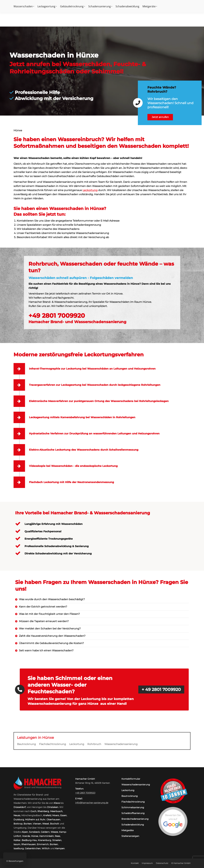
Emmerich (43, 844)
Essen (63, 815)
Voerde (26, 836)
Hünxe (35, 836)
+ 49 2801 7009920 (161, 690)
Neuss (17, 815)
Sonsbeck (34, 832)
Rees (57, 836)
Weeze (54, 832)
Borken (28, 824)
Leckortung (90, 190)
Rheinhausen (29, 844)
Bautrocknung (26, 744)
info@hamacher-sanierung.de (92, 803)
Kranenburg (45, 840)
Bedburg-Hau (29, 840)
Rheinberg (43, 811)
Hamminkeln (46, 836)
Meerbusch (56, 811)
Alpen (25, 832)
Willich (46, 848)
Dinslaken (53, 807)
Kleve (57, 803)
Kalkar (17, 840)
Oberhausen (53, 820)
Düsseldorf (20, 807)
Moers (56, 815)
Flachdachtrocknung (53, 744)
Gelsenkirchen (33, 848)
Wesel (46, 824)
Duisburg (19, 820)
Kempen (60, 848)
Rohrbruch (94, 744)
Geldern (45, 832)
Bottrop (18, 824)
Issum (17, 844)
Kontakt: (159, 3)
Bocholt (55, 824)
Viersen (37, 824)
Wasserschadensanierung (121, 744)
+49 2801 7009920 (179, 3)
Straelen (57, 840)
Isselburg (19, 848)
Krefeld (47, 815)
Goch (33, 811)
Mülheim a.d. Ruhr (35, 820)
